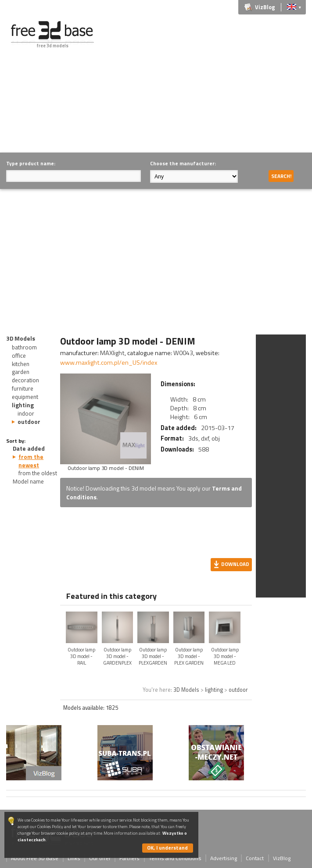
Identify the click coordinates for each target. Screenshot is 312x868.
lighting (23, 405)
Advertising (224, 858)
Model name (28, 481)
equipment (25, 397)
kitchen (21, 364)
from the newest (31, 461)
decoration (25, 380)
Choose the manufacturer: (183, 163)
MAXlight (112, 353)
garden (21, 372)
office (19, 356)
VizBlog (265, 7)
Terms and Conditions (175, 858)
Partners (129, 858)
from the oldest (38, 473)
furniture (23, 388)
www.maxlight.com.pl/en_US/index (109, 363)
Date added (29, 448)
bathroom (24, 347)
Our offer (100, 858)
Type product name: (31, 163)
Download (235, 564)
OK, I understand (167, 848)
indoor (26, 413)
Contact (255, 858)
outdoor (29, 422)
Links (74, 858)
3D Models (21, 338)
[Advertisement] (210, 82)
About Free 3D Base (35, 858)
